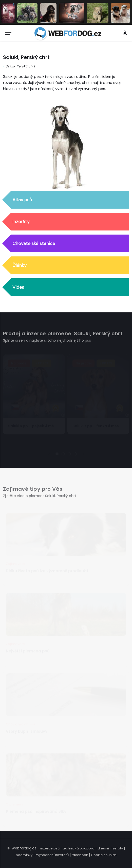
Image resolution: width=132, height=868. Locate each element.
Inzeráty (21, 222)
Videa (18, 287)
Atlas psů (22, 200)
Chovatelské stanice (34, 243)
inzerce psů (50, 848)
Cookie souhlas (104, 855)
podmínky (24, 855)
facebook (80, 855)
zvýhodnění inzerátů (52, 855)
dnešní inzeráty (110, 848)
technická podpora (79, 848)
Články (20, 265)
